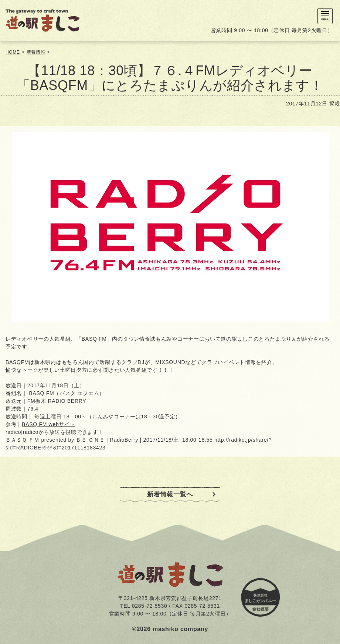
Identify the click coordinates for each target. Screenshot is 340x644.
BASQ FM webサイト (48, 424)
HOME (13, 52)
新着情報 (36, 52)
